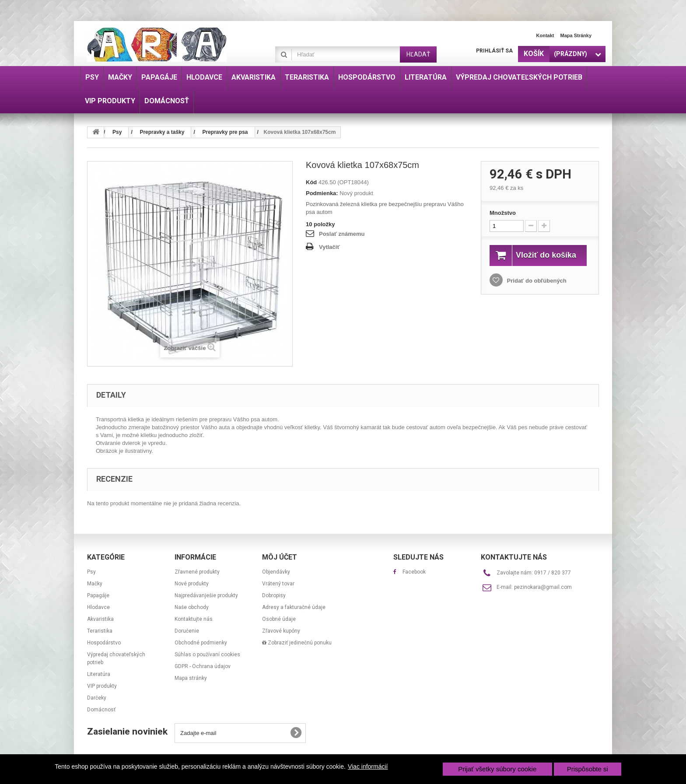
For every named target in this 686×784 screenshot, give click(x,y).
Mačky (95, 584)
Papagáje (98, 595)
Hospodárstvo (104, 643)
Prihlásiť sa (494, 51)
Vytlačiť (329, 247)
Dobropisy (274, 595)
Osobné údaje (279, 619)
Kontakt (545, 35)
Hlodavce (98, 607)
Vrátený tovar (278, 584)
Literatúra (99, 674)
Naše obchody (192, 607)
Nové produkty (192, 584)
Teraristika (100, 631)
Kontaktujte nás (194, 619)
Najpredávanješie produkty (206, 595)
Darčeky (97, 698)
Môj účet (280, 557)
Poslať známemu (342, 234)
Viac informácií (368, 766)
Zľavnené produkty (197, 572)
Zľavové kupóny (281, 631)
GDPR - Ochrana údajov (203, 666)
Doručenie (187, 631)
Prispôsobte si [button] (588, 769)
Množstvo (503, 213)
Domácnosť (101, 710)
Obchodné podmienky (201, 643)
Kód (311, 182)
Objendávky (276, 572)
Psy (91, 572)
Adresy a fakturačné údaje (294, 607)
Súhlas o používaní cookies (207, 654)
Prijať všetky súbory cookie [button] (497, 769)
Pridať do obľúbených (536, 290)
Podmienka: (322, 193)
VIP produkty (102, 686)
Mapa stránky (576, 35)
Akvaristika (100, 619)
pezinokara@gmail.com (543, 587)
